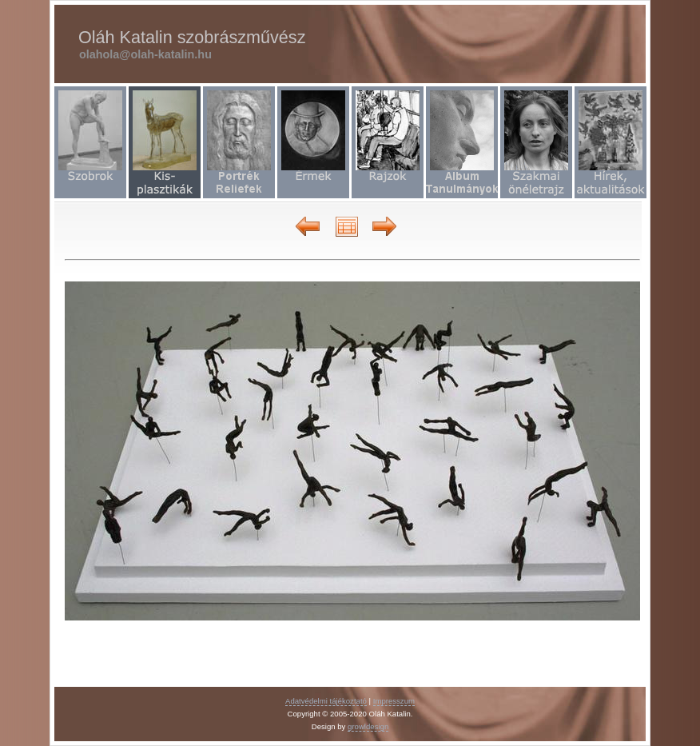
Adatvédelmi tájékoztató (326, 701)
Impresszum (394, 701)
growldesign (368, 726)
